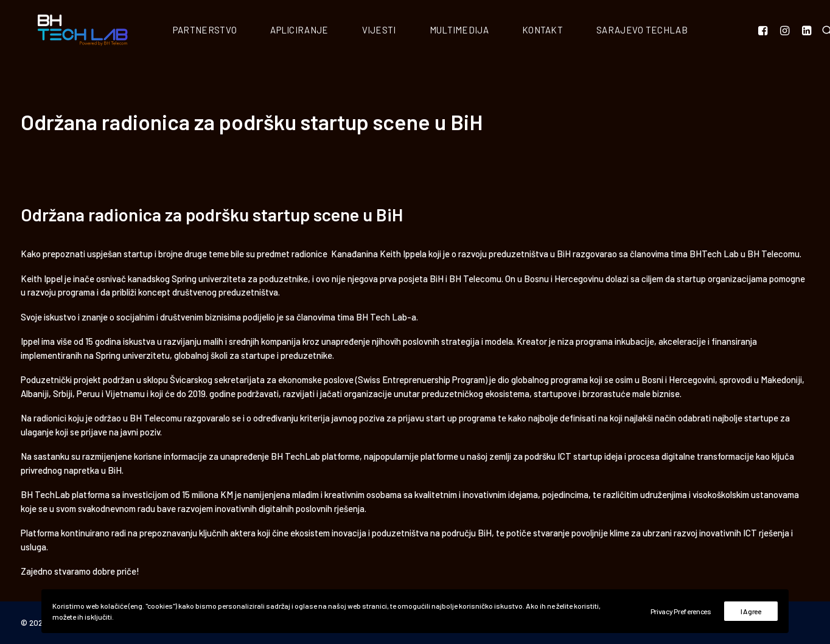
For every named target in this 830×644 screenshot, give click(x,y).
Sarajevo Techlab (664, 31)
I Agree (751, 611)
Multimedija (481, 31)
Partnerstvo (227, 31)
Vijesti (401, 31)
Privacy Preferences (681, 611)
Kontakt (564, 31)
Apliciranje (321, 31)
